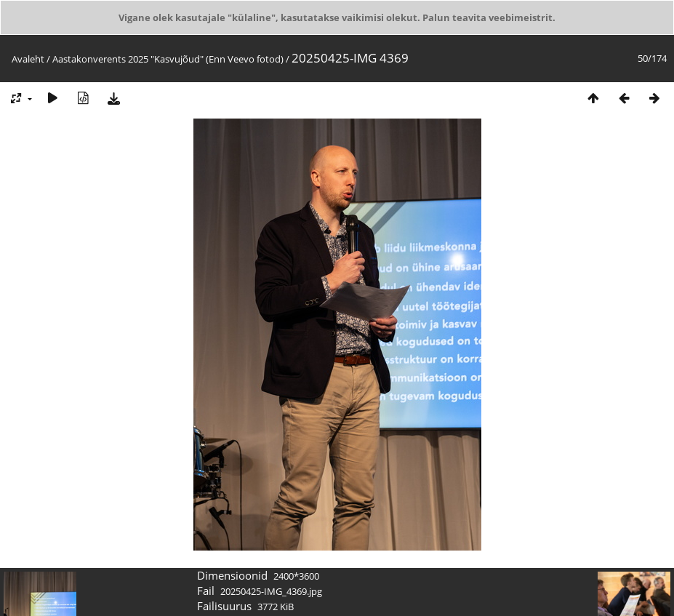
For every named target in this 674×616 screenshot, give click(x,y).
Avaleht (28, 59)
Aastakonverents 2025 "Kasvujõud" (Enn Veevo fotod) (168, 59)
